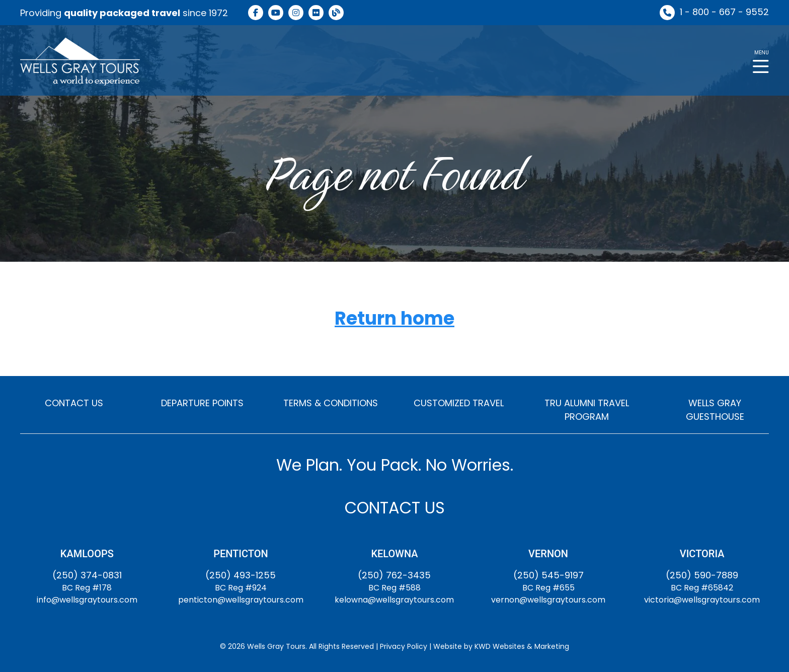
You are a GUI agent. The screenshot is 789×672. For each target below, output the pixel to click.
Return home (395, 319)
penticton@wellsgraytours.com (241, 600)
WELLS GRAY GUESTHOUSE (715, 410)
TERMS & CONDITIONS (331, 403)
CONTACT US (74, 403)
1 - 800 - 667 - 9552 (724, 12)
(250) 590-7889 (702, 575)
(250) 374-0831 (87, 575)
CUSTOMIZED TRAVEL (459, 403)
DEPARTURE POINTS (202, 403)
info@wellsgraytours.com (87, 600)
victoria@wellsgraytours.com (702, 600)
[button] (761, 61)
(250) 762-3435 (394, 575)
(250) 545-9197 (548, 575)
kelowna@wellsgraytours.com (394, 600)
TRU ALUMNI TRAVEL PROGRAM (587, 410)
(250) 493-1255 (241, 575)
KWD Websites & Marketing (522, 646)
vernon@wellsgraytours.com (548, 600)
